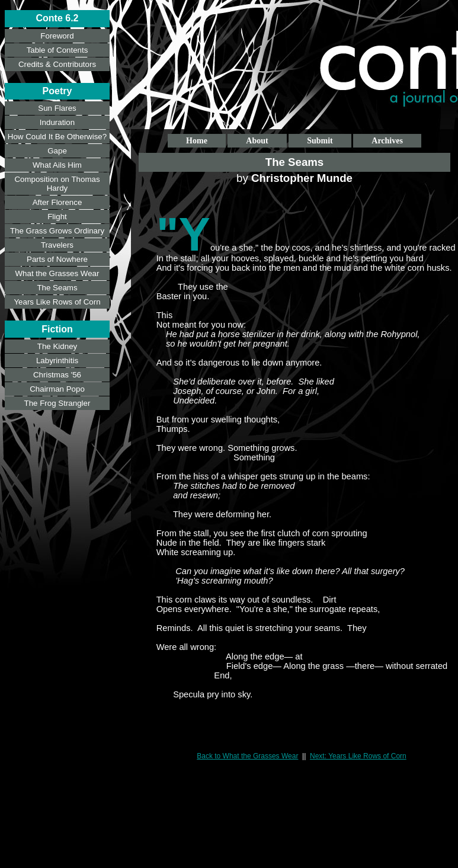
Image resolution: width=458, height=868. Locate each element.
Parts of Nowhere (57, 259)
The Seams (57, 288)
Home (197, 141)
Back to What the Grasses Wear (247, 756)
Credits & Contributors (57, 64)
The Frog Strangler (57, 403)
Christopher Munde (302, 178)
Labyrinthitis (57, 361)
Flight (57, 217)
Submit (320, 141)
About (257, 141)
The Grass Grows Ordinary (57, 231)
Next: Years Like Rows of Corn (358, 756)
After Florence (57, 202)
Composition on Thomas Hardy (57, 184)
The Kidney (57, 346)
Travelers (57, 245)
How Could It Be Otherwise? (57, 137)
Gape (57, 151)
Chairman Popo (57, 389)
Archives (387, 141)
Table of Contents (57, 50)
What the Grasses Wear (57, 273)
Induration (57, 122)
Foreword (57, 36)
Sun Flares (57, 108)
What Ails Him (57, 165)
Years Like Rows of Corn (57, 302)
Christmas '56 (57, 375)
